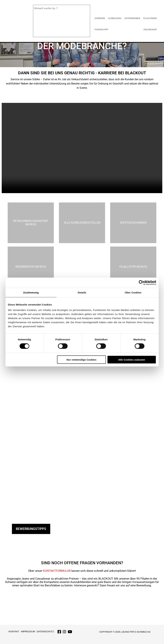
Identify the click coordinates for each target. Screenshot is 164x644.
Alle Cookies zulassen (132, 359)
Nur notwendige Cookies (81, 359)
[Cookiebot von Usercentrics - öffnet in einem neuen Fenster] (141, 283)
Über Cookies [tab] (133, 293)
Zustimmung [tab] (31, 293)
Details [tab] (82, 293)
